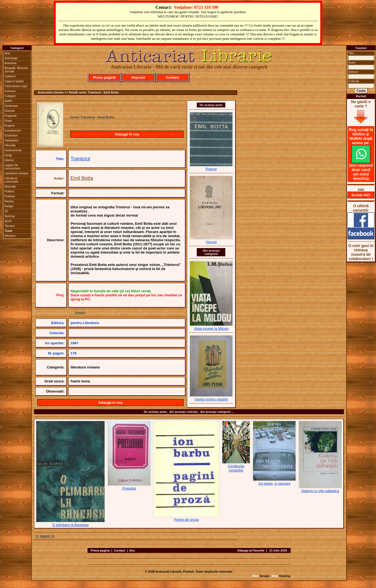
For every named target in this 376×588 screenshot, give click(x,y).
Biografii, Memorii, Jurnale (16, 70)
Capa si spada (14, 81)
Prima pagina (100, 550)
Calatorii (10, 76)
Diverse (9, 111)
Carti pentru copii (16, 86)
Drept (8, 121)
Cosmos (10, 91)
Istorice (9, 160)
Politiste (10, 196)
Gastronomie (13, 150)
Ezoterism (11, 135)
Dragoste (11, 116)
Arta (7, 53)
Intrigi (8, 155)
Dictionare (11, 106)
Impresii (138, 77)
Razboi (9, 201)
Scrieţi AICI (361, 195)
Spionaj (9, 216)
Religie (9, 206)
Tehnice (10, 226)
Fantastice (11, 140)
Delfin (8, 101)
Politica (9, 191)
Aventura (10, 63)
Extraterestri (12, 130)
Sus (132, 550)
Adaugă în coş (127, 134)
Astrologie (11, 58)
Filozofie (10, 145)
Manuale (10, 186)
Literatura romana (16, 173)
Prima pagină (104, 77)
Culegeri (10, 96)
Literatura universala (11, 180)
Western (10, 236)
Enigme (9, 126)
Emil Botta (82, 178)
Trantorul (80, 159)
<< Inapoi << (45, 536)
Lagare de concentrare (12, 167)
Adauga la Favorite (251, 550)
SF (6, 211)
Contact (172, 77)
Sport (8, 221)
